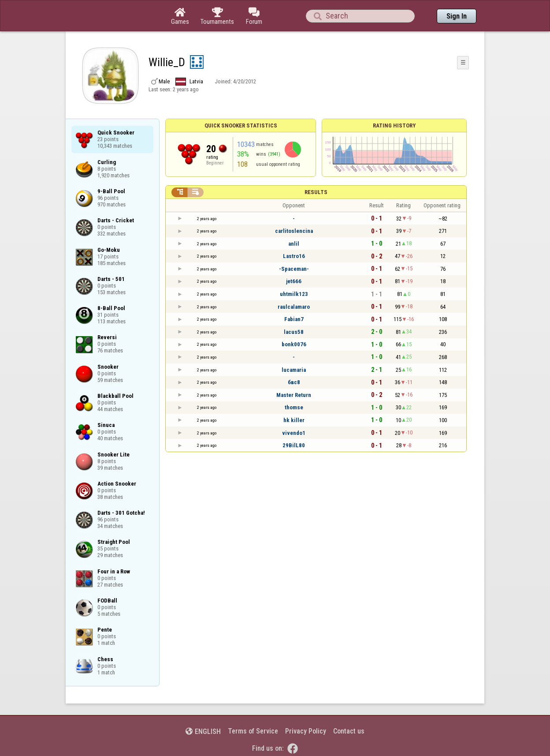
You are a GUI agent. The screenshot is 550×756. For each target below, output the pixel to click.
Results (316, 192)
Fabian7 (294, 319)
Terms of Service (253, 731)
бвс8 (294, 382)
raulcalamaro (294, 307)
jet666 (294, 281)
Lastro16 (294, 256)
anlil (294, 244)
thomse (294, 407)
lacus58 (294, 332)
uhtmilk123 (294, 294)
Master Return (294, 395)
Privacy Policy (306, 731)
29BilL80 (294, 445)
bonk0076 (294, 344)
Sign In (457, 16)
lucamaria (294, 370)
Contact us (349, 731)
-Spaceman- (294, 269)
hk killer (294, 420)
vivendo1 (294, 433)
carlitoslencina (294, 231)
